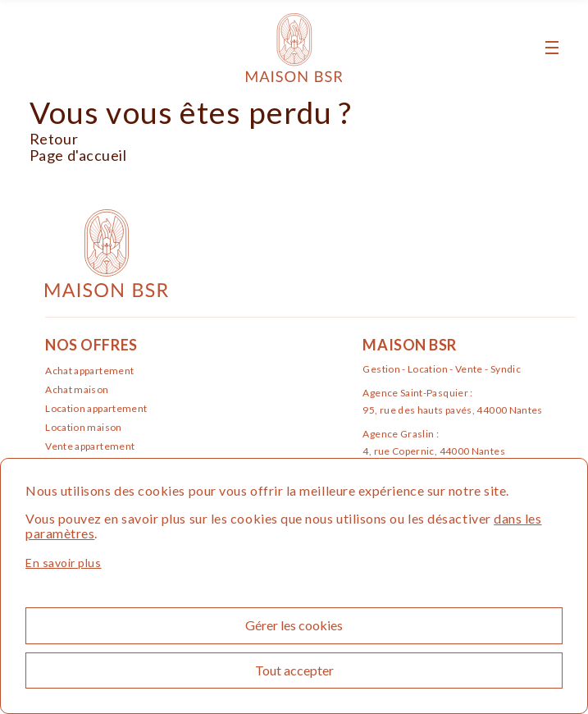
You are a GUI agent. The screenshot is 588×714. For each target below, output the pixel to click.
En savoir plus (64, 563)
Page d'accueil (78, 155)
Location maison (83, 427)
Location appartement (96, 408)
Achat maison (77, 389)
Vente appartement (90, 446)
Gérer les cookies (294, 625)
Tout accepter (294, 670)
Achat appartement (89, 371)
